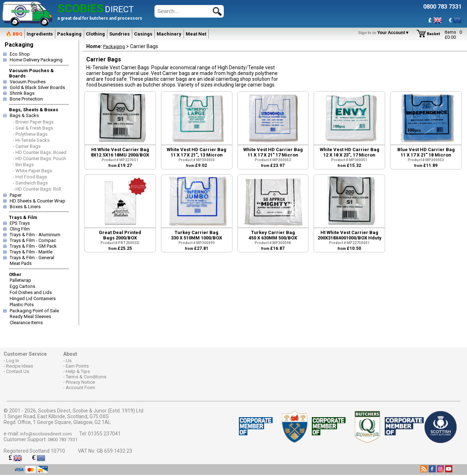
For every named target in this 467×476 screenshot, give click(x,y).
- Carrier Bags (27, 146)
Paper (16, 195)
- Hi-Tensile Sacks (31, 140)
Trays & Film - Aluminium (35, 235)
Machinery (169, 34)
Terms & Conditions (86, 377)
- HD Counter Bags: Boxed (40, 152)
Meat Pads (21, 263)
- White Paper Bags (33, 171)
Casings (143, 34)
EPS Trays (20, 223)
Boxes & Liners (25, 207)
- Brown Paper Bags (33, 122)
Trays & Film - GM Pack (33, 246)
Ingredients (40, 34)
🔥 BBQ (14, 34)
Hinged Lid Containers (33, 298)
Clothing (95, 34)
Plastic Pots (22, 305)
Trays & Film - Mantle (31, 252)
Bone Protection (26, 99)
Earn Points (77, 366)
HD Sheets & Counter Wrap (38, 201)
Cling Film (20, 229)
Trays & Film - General (32, 258)
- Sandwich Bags (30, 183)
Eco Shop (20, 54)
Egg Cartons (22, 286)
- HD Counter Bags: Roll (37, 189)
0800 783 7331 (63, 440)
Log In (13, 361)
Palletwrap (20, 280)
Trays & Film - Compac (33, 240)
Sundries (119, 34)
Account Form (80, 388)
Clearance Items (26, 323)
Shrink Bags (22, 93)
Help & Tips (78, 371)
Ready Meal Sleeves (30, 316)
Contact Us (18, 371)
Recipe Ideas (20, 366)
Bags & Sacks (24, 115)
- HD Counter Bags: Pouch (40, 158)
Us (69, 361)
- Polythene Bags (30, 134)
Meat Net (196, 34)
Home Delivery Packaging (36, 60)
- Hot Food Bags (30, 177)
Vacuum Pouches (28, 82)
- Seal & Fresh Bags (33, 128)
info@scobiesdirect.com (46, 434)
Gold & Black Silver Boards (37, 87)
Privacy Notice (80, 382)
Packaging (69, 34)
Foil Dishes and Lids (31, 292)
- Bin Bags (23, 165)
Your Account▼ (385, 33)
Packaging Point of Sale (34, 311)
